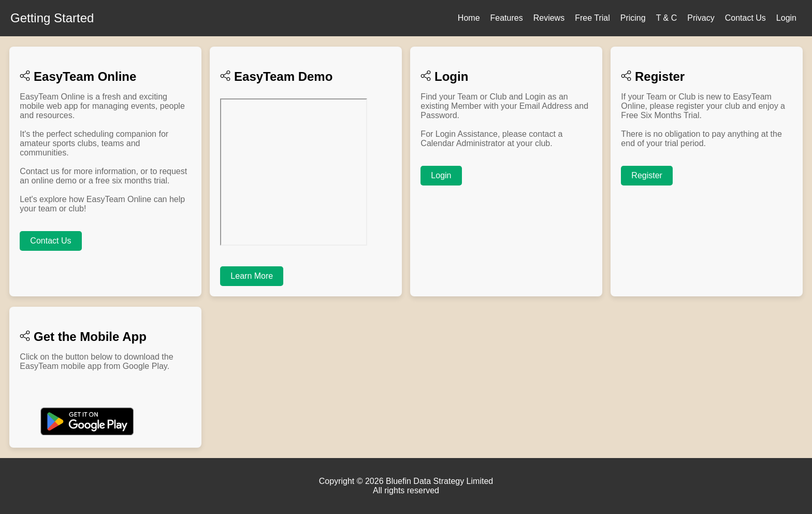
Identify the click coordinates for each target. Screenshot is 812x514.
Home (469, 18)
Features (507, 18)
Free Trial (592, 18)
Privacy (701, 18)
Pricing (633, 18)
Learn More (252, 276)
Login (786, 18)
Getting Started (52, 18)
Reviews (549, 18)
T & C (667, 18)
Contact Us (745, 18)
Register (647, 175)
